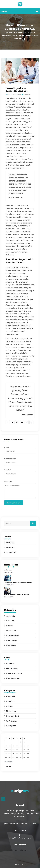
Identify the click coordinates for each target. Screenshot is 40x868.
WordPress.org (13, 678)
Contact (24, 864)
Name (7, 447)
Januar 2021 (11, 552)
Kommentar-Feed (14, 673)
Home (31, 33)
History (9, 626)
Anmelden (11, 663)
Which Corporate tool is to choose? (17, 594)
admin (18, 95)
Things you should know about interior (18, 582)
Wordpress (11, 645)
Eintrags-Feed (12, 668)
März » (9, 766)
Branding (10, 621)
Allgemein (10, 616)
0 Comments (26, 95)
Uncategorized (13, 635)
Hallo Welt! (8, 570)
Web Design (12, 640)
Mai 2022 (10, 542)
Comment (8, 482)
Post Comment (14, 503)
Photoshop (6, 36)
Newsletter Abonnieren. (20, 850)
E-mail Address (10, 459)
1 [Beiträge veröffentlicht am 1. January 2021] (21, 742)
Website (7, 470)
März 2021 (11, 547)
